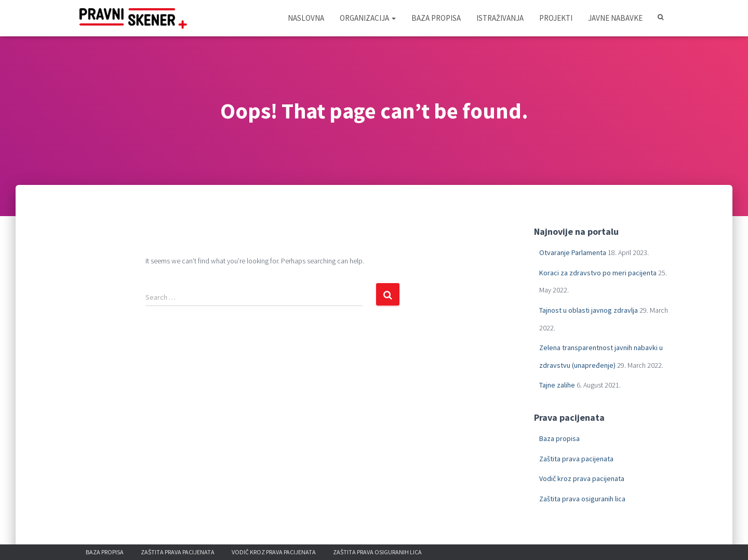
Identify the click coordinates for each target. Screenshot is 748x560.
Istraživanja (500, 18)
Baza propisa (436, 18)
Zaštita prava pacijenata (576, 459)
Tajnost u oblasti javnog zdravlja (589, 310)
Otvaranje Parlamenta (573, 252)
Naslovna (306, 18)
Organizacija (368, 18)
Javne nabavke (615, 18)
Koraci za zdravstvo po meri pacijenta (598, 273)
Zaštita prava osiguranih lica (582, 499)
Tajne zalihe (557, 385)
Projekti (556, 18)
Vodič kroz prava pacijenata (582, 478)
